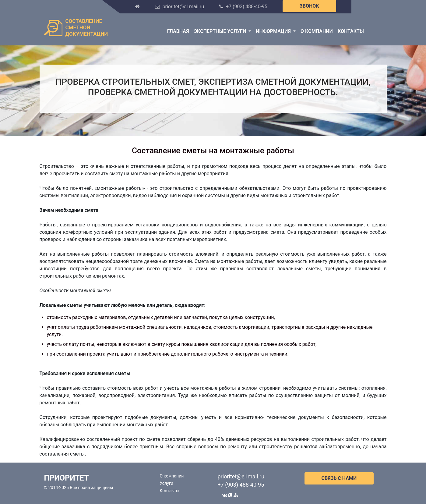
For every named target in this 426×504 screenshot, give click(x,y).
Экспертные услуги (221, 31)
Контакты (351, 31)
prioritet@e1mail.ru (241, 476)
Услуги (167, 483)
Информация (274, 31)
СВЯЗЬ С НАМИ (339, 478)
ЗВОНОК (309, 6)
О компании (317, 31)
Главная (178, 31)
